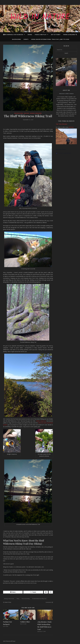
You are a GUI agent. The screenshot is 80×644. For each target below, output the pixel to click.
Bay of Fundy (56, 35)
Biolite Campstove (41, 421)
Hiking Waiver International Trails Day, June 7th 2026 (50, 39)
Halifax (26, 113)
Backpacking (16, 39)
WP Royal (13, 641)
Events (26, 39)
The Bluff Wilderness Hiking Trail (39, 599)
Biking (30, 35)
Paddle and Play (41, 35)
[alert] (66, 153)
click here (71, 127)
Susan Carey (8, 602)
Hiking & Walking (69, 35)
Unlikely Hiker (25, 622)
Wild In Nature (40, 17)
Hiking (18, 599)
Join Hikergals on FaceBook (13, 35)
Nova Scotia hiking (26, 599)
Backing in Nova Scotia (9, 599)
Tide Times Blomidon (62, 124)
